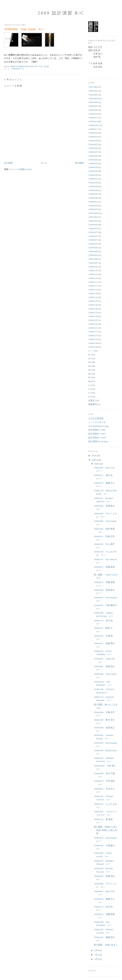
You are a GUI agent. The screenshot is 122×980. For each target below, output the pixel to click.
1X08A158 (93, 316)
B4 (89, 366)
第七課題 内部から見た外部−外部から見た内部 (106, 830)
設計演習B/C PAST (97, 438)
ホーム (44, 163)
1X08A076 (93, 244)
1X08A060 (15, 69)
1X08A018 (93, 133)
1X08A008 (93, 110)
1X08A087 (93, 248)
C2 (89, 389)
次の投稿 (8, 163)
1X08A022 (93, 144)
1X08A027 (93, 152)
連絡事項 (93, 404)
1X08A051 (93, 202)
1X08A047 (93, 194)
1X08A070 (93, 228)
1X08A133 (93, 301)
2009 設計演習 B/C (61, 13)
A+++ (91, 351)
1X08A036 (93, 175)
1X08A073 (93, 236)
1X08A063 (93, 221)
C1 (23, 69)
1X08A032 (93, 163)
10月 (97, 464)
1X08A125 (93, 290)
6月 (96, 950)
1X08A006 (93, 102)
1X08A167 (93, 328)
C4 (89, 397)
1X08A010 (93, 114)
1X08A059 (93, 209)
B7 (89, 377)
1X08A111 (93, 282)
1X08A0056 (94, 99)
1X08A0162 (94, 125)
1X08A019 (93, 137)
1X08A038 (93, 183)
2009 (94, 460)
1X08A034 (93, 167)
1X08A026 (93, 148)
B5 (89, 370)
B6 (89, 374)
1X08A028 (93, 156)
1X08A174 (93, 339)
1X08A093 (93, 255)
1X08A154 (93, 313)
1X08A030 (93, 160)
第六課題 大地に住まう (106, 945)
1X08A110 (93, 278)
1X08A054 (93, 206)
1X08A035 (93, 171)
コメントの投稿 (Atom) (21, 169)
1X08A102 (93, 270)
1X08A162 (93, 320)
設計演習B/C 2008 (97, 430)
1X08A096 (93, 259)
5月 (96, 955)
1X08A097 (93, 263)
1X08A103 (93, 274)
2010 (94, 456)
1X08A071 (93, 232)
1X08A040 (93, 190)
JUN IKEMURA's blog (98, 426)
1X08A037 (93, 179)
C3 (89, 393)
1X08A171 (93, 332)
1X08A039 (93, 186)
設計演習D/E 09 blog (98, 441)
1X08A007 (93, 106)
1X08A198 (93, 347)
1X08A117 (93, 286)
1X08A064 (93, 225)
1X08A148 (93, 309)
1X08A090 (93, 251)
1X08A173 (93, 335)
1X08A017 (93, 129)
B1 (89, 355)
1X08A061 (93, 217)
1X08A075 (93, 240)
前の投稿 (79, 163)
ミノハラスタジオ (97, 422)
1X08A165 (93, 324)
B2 (89, 358)
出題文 (91, 400)
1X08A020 (93, 141)
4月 (96, 959)
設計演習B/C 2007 (97, 434)
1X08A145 (93, 305)
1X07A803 (93, 87)
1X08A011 (93, 118)
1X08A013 (93, 121)
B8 (89, 381)
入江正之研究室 (96, 418)
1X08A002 (93, 95)
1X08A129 (93, 293)
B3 (89, 362)
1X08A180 (93, 343)
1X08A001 (93, 91)
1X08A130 (93, 297)
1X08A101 (93, 267)
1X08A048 (93, 198)
